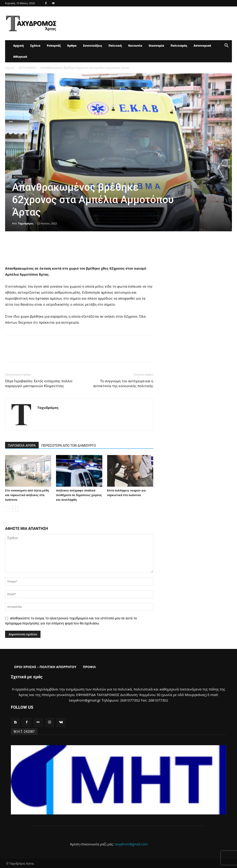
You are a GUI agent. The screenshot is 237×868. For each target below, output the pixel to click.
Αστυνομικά (203, 46)
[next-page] (15, 509)
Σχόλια (35, 46)
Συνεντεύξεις (93, 46)
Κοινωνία (135, 46)
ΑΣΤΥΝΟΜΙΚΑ (27, 68)
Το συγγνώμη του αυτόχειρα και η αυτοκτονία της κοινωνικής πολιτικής (123, 384)
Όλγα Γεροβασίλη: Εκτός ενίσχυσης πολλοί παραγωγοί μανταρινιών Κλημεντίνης (39, 384)
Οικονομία (156, 46)
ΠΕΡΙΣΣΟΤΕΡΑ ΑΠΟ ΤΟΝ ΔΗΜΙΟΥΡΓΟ (69, 446)
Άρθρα (72, 46)
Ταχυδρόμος (26, 223)
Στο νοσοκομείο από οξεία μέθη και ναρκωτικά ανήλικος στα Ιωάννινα (27, 495)
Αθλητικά (20, 57)
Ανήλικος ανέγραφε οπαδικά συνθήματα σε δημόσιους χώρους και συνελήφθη (79, 495)
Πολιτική (115, 46)
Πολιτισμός (179, 46)
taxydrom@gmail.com (131, 844)
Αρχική (18, 46)
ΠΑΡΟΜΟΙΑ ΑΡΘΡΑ (22, 446)
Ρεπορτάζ (54, 46)
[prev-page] (8, 509)
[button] (226, 46)
